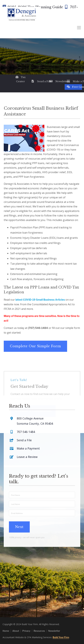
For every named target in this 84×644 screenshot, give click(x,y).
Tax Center (20, 79)
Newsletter (57, 81)
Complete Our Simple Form (35, 346)
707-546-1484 (26, 411)
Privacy (26, 631)
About (16, 631)
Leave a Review (27, 436)
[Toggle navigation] (79, 28)
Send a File (39, 81)
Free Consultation (74, 87)
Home (6, 631)
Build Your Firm (61, 637)
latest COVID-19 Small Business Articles (40, 300)
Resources (39, 631)
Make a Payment (74, 81)
